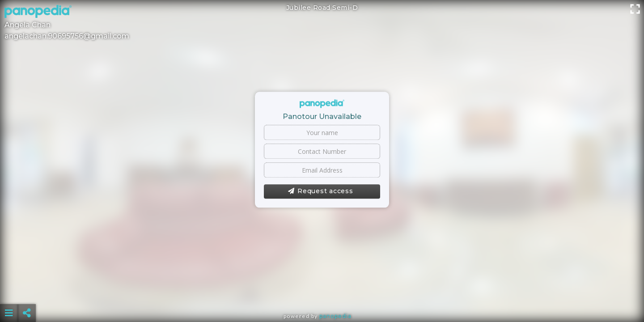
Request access (320, 191)
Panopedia (335, 316)
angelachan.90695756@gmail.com (67, 36)
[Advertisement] (322, 291)
